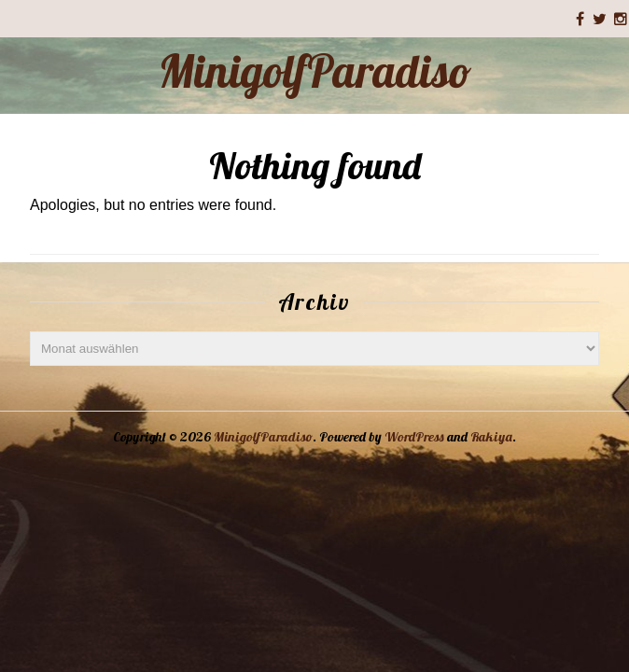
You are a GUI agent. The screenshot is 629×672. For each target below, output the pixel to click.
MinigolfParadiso (315, 71)
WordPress (414, 437)
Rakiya (491, 437)
